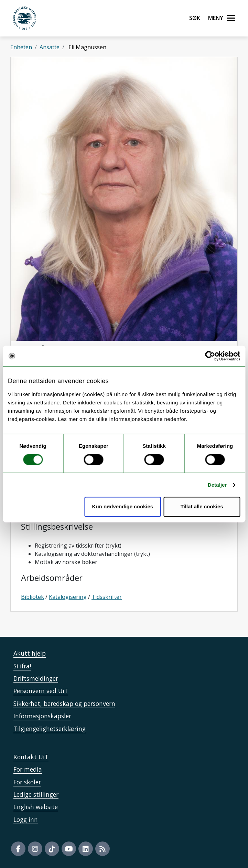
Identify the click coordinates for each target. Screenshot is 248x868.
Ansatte (50, 47)
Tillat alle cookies (202, 507)
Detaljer (217, 485)
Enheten (21, 47)
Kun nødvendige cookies (123, 507)
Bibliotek (33, 597)
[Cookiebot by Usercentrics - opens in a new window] (210, 356)
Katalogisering (68, 597)
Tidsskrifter (107, 597)
